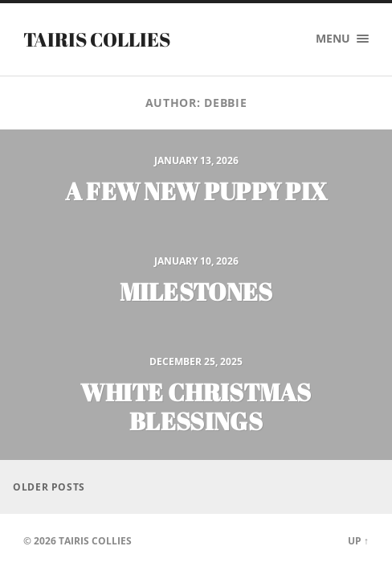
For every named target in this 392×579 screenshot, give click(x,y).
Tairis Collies (97, 39)
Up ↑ (358, 541)
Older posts (49, 487)
